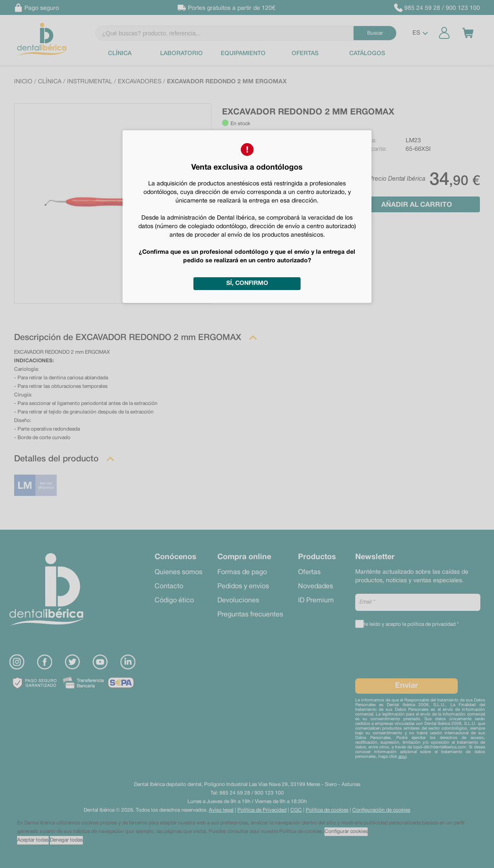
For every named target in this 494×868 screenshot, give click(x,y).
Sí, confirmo (247, 283)
